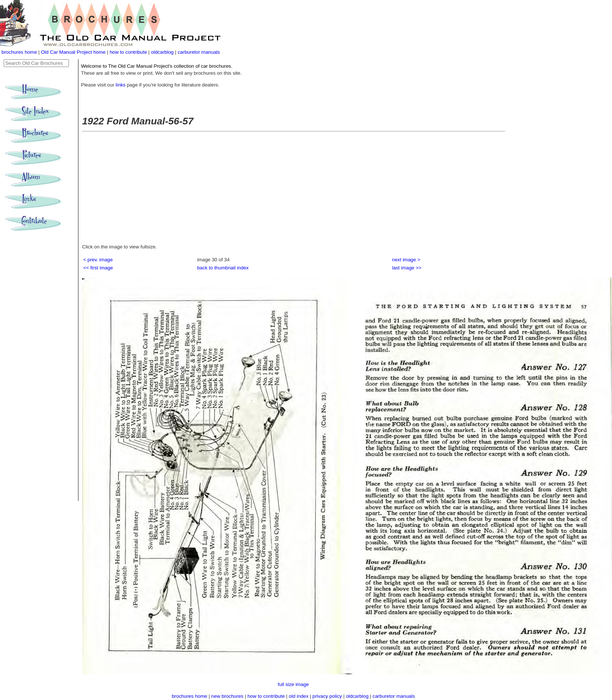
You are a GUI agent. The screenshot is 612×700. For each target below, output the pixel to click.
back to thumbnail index (223, 268)
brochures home (19, 52)
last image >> (407, 268)
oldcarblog (162, 52)
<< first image (98, 268)
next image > (406, 260)
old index (298, 696)
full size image (293, 684)
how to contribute (129, 52)
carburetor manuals (199, 52)
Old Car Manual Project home (74, 52)
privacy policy (328, 696)
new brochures (227, 696)
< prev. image (98, 260)
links (121, 85)
